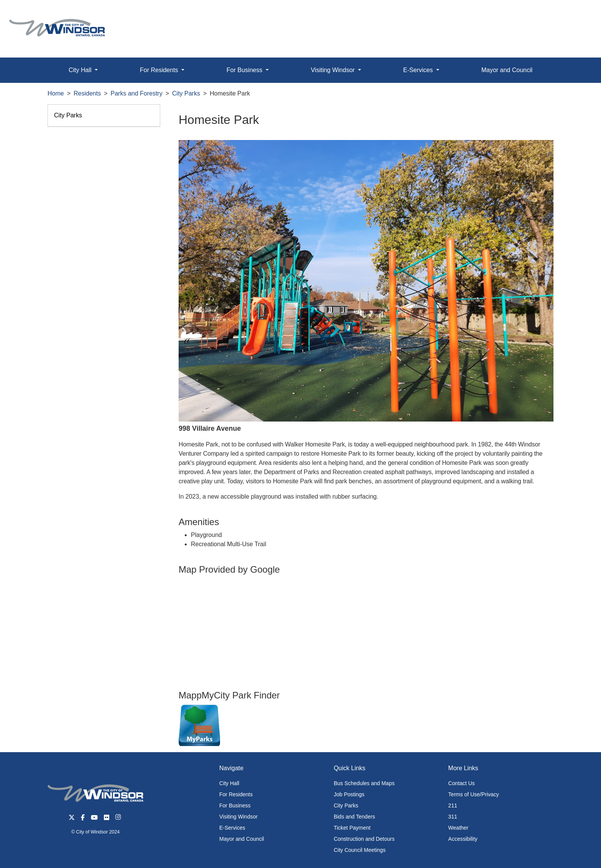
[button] (578, 14)
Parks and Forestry (137, 93)
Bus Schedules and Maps (364, 783)
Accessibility (463, 839)
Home (56, 93)
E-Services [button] (419, 70)
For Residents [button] (160, 70)
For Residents (236, 794)
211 (452, 805)
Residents (87, 93)
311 (452, 817)
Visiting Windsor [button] (334, 70)
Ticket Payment (352, 828)
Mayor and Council (507, 70)
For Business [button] (245, 70)
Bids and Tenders (355, 817)
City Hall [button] (81, 70)
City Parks (186, 93)
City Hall (229, 783)
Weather (458, 828)
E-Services (232, 828)
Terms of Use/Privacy (473, 794)
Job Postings (349, 794)
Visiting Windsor (238, 817)
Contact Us (461, 783)
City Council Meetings (360, 850)
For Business (235, 805)
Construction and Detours (364, 839)
